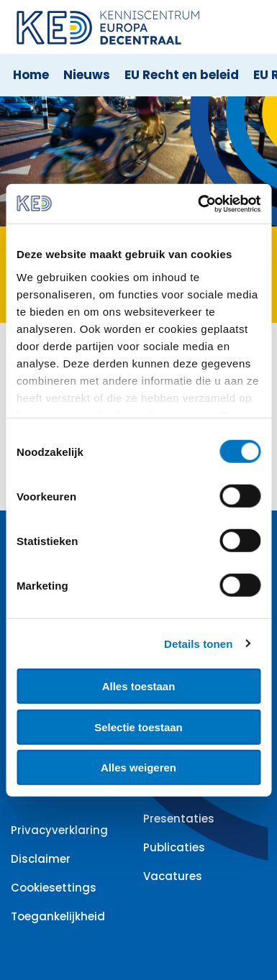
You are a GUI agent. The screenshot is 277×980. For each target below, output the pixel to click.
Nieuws (87, 75)
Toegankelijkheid (58, 916)
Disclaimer (41, 859)
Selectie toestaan (138, 727)
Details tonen (198, 643)
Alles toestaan (139, 686)
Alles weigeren (138, 768)
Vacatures (173, 876)
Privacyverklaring (59, 830)
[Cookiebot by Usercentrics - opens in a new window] (199, 203)
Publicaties (174, 847)
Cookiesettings (54, 888)
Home (31, 75)
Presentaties (179, 819)
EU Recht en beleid (182, 75)
